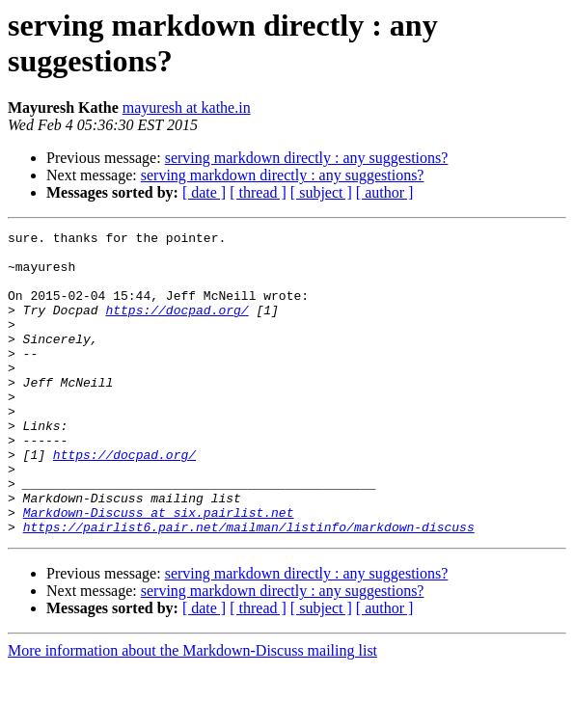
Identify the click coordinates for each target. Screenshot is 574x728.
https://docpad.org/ (177, 327)
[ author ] (385, 192)
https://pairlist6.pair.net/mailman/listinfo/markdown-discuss (249, 587)
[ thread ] (258, 192)
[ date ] (204, 192)
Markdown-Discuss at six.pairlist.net (159, 570)
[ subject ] (321, 192)
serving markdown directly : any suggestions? (307, 158)
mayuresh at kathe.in (187, 108)
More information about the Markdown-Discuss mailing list (192, 711)
